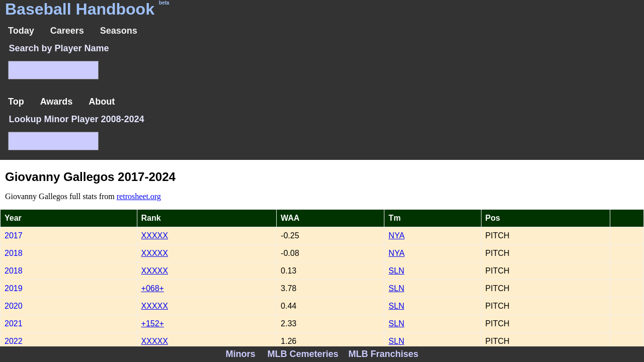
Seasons (119, 31)
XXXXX (155, 236)
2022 (14, 341)
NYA (396, 236)
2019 (14, 288)
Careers (67, 31)
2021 (14, 324)
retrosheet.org (139, 196)
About (102, 102)
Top (16, 102)
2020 (14, 306)
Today (21, 31)
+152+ (153, 324)
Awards (57, 102)
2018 (14, 253)
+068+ (153, 288)
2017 (14, 236)
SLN (396, 271)
